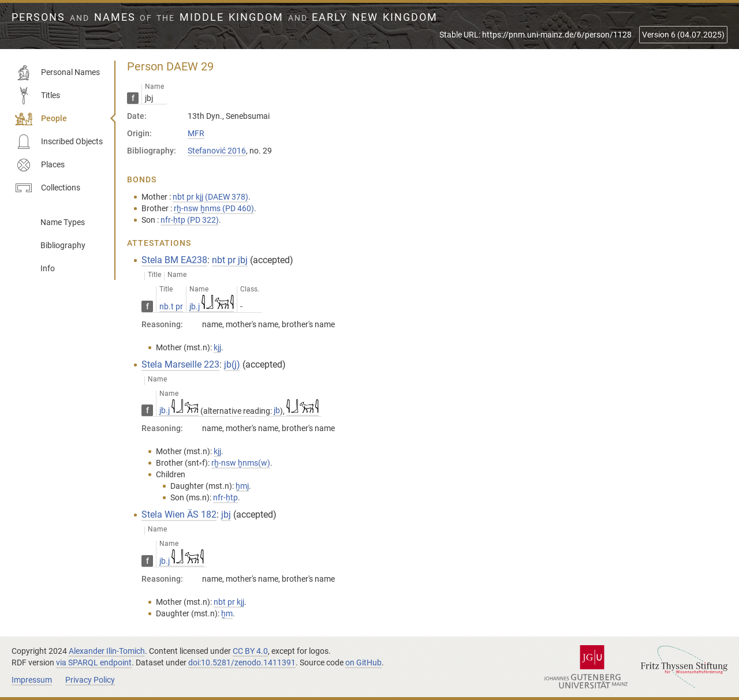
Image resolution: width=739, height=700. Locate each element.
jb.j (212, 306)
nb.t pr (171, 306)
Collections (48, 188)
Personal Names (57, 73)
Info (48, 268)
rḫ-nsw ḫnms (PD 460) (214, 208)
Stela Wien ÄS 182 (179, 514)
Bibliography (63, 245)
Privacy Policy (90, 680)
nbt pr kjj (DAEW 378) (210, 197)
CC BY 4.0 (250, 651)
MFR (196, 133)
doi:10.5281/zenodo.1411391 (242, 662)
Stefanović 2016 (217, 151)
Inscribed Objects (59, 142)
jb (277, 410)
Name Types (63, 222)
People (41, 119)
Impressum (32, 680)
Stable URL (535, 35)
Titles (38, 96)
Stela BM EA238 (174, 260)
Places (40, 165)
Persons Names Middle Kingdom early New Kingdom (225, 17)
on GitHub (363, 662)
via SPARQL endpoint (94, 662)
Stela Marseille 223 (180, 364)
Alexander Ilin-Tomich (107, 651)
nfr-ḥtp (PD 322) (190, 220)
